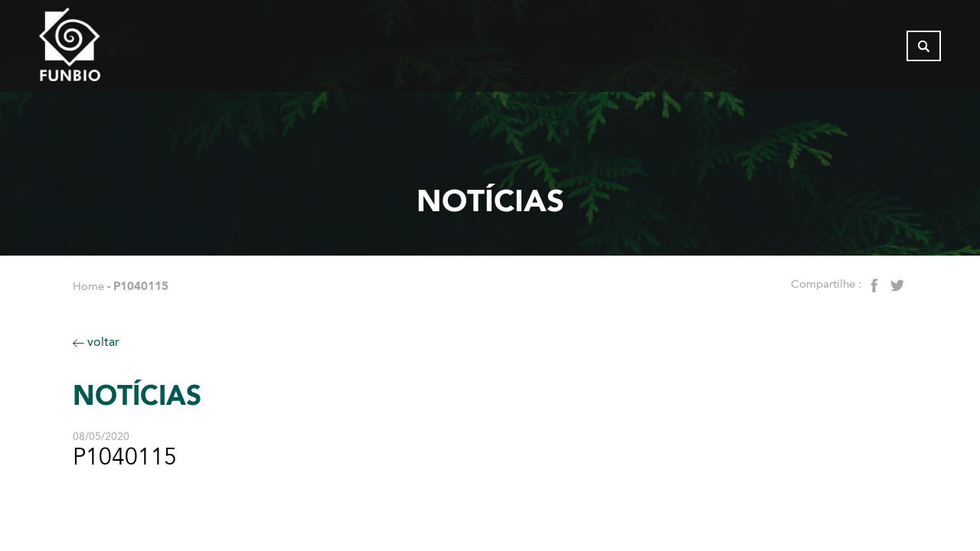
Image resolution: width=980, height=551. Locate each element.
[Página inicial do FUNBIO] (112, 50)
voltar (96, 342)
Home (88, 286)
